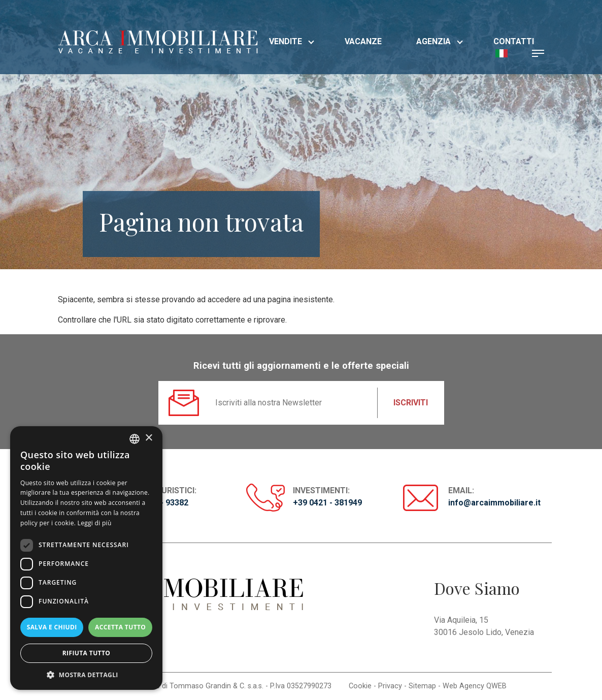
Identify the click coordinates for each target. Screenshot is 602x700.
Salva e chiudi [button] (52, 627)
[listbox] (135, 439)
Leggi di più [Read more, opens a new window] (95, 523)
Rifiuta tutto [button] (87, 653)
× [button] (148, 438)
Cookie (360, 686)
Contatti (514, 41)
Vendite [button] (292, 41)
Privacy (390, 686)
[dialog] (86, 558)
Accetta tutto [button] (120, 627)
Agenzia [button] (440, 41)
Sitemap (422, 686)
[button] (501, 53)
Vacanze (363, 41)
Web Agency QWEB (475, 686)
